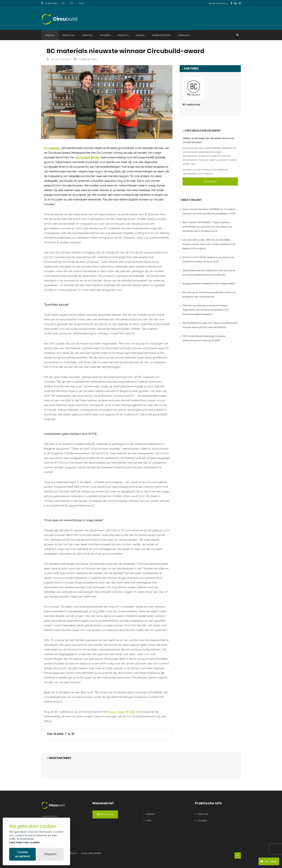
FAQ (149, 821)
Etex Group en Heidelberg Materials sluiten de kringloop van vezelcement (209, 295)
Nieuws (50, 35)
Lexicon (151, 814)
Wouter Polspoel (61, 59)
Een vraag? (269, 861)
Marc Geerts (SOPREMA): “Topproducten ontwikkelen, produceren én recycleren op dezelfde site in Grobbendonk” (207, 227)
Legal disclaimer (91, 853)
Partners (105, 35)
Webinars (184, 35)
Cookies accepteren (23, 854)
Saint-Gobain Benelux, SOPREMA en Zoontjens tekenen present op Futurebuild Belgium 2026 (209, 211)
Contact (202, 821)
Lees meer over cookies (24, 842)
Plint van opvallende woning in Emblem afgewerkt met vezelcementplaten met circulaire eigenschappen (205, 310)
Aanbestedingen (161, 35)
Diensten (87, 35)
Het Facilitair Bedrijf (87, 157)
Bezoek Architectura (218, 4)
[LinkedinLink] (235, 3)
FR (72, 3)
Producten (69, 35)
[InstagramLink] (240, 3)
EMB (132, 712)
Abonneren (210, 181)
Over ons (203, 814)
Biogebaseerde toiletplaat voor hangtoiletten (209, 284)
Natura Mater (117, 712)
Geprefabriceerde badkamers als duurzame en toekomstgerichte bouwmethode (209, 273)
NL (63, 3)
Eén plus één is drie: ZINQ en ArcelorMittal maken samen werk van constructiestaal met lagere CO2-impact (209, 244)
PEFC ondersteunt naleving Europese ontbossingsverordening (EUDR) (204, 338)
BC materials (52, 148)
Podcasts (123, 35)
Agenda (140, 35)
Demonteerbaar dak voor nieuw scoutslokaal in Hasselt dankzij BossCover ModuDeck (210, 325)
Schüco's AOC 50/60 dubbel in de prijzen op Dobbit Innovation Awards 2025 (208, 259)
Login (81, 3)
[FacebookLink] (231, 3)
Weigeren (50, 854)
